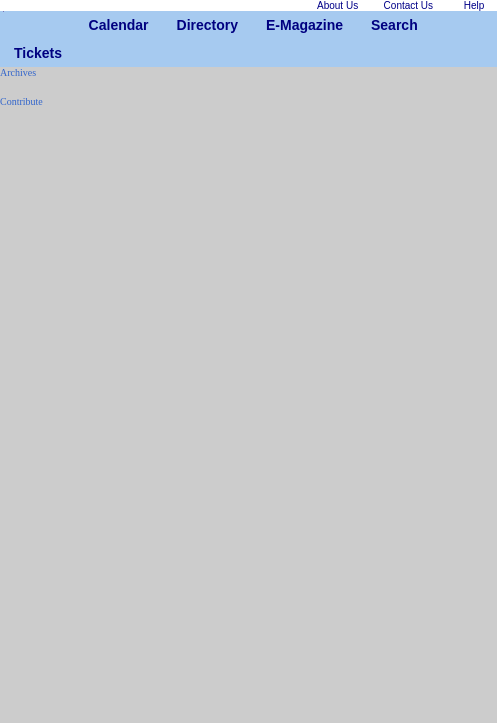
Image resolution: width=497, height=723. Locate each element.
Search (378, 25)
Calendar (96, 25)
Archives (18, 72)
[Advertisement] (60, 423)
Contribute (21, 101)
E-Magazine (273, 25)
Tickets (21, 53)
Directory (184, 25)
